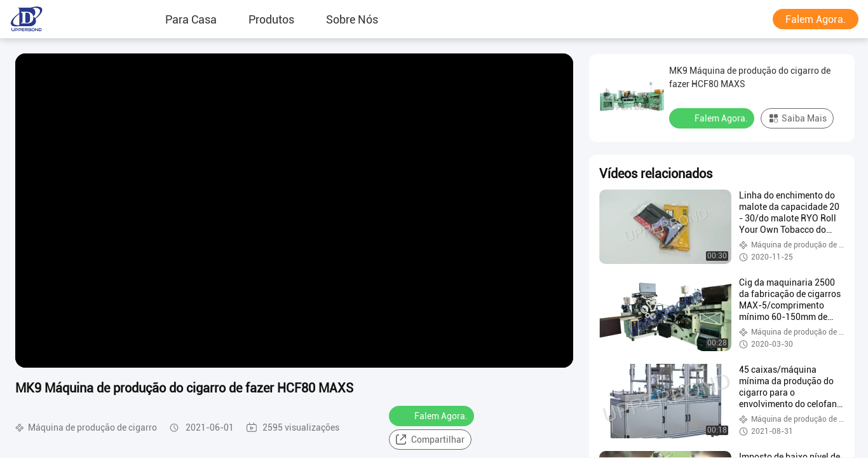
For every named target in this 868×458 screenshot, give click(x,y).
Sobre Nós (352, 19)
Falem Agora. (816, 19)
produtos (271, 19)
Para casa (191, 19)
